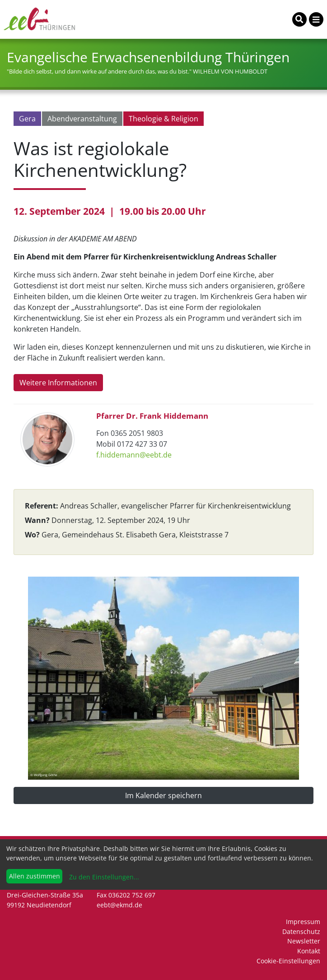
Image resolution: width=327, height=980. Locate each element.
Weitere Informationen (58, 383)
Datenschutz (301, 931)
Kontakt (309, 951)
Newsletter (304, 941)
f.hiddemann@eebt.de (134, 455)
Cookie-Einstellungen (288, 961)
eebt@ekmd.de (119, 905)
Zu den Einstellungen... (103, 877)
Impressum (303, 922)
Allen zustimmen (35, 876)
